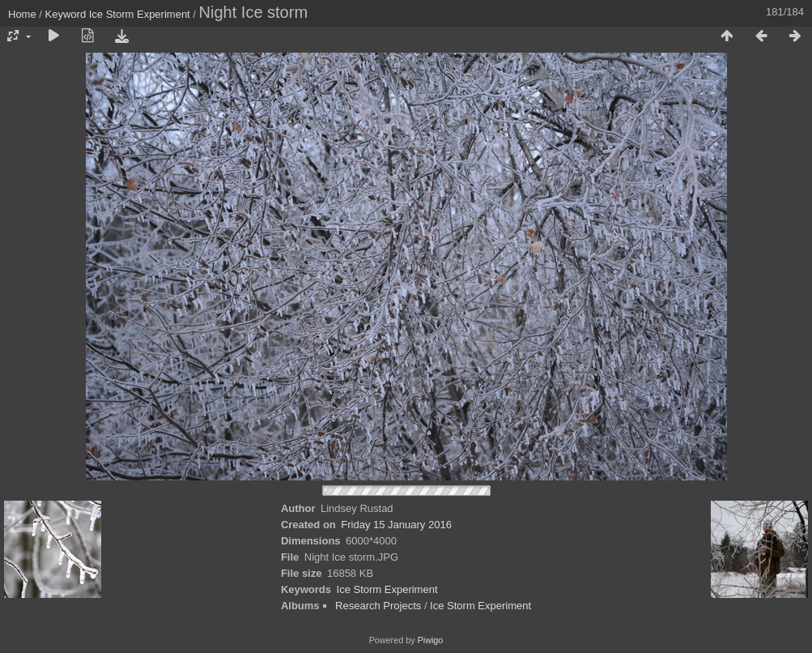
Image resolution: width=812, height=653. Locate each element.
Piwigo (431, 640)
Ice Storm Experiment (140, 14)
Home (22, 14)
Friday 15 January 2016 (396, 525)
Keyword (66, 14)
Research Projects (378, 606)
